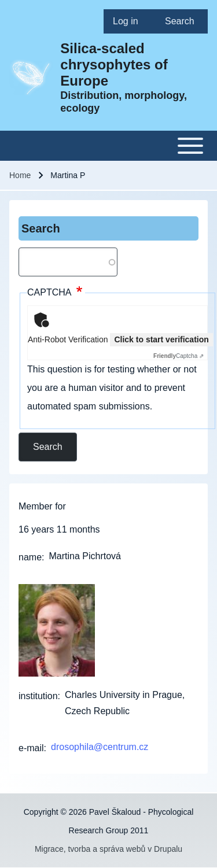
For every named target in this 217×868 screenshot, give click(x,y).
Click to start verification (161, 339)
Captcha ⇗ (179, 356)
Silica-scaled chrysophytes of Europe (114, 64)
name (30, 557)
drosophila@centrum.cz (100, 747)
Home (20, 175)
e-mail (31, 748)
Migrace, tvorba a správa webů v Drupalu (108, 849)
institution (38, 696)
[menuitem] (130, 21)
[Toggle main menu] (108, 146)
